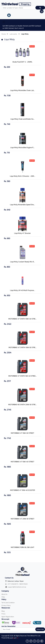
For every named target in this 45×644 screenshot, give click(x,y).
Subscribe (40, 629)
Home (4, 34)
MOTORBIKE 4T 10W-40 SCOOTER (23, 490)
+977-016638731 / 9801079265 (17, 584)
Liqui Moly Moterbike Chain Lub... (23, 90)
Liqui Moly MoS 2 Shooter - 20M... (23, 176)
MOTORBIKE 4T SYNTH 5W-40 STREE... (23, 376)
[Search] (22, 629)
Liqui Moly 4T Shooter (22, 233)
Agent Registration (8, 617)
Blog (3, 611)
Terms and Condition (8, 603)
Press (3, 614)
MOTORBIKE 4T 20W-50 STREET (23, 519)
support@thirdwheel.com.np (17, 587)
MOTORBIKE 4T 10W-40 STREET (22, 462)
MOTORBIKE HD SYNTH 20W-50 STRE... (22, 404)
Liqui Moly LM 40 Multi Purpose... (23, 290)
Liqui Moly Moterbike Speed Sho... (22, 205)
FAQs (3, 597)
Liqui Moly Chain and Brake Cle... (22, 119)
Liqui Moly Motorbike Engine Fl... (22, 147)
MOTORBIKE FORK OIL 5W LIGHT (23, 547)
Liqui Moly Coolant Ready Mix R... (23, 262)
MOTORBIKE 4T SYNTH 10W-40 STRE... (22, 319)
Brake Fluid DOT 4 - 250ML (22, 62)
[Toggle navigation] (4, 22)
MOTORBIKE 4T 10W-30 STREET (22, 433)
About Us (4, 594)
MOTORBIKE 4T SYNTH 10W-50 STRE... (23, 347)
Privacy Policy (6, 605)
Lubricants (13, 34)
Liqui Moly (25, 34)
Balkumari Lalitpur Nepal (16, 581)
